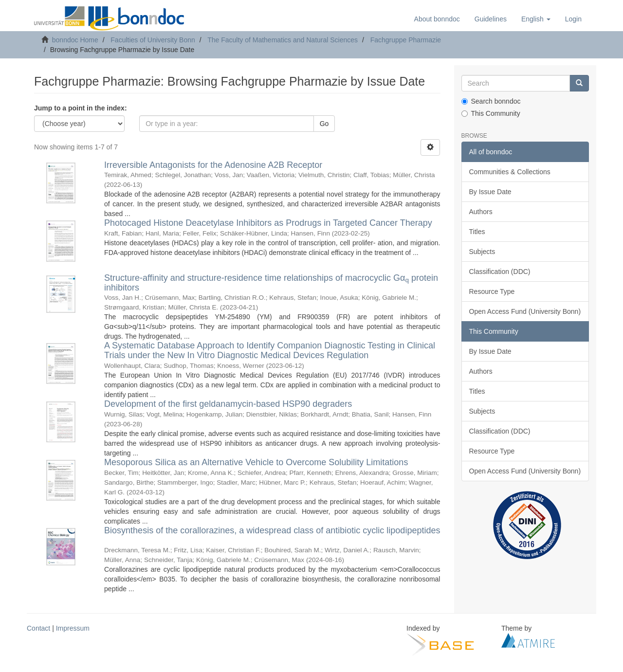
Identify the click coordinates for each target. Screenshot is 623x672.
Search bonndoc (491, 101)
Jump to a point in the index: (81, 108)
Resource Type (492, 291)
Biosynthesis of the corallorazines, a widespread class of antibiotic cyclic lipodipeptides (272, 530)
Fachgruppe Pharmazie (406, 40)
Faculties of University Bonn (153, 40)
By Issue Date (490, 192)
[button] (536, 19)
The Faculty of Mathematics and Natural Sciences (283, 40)
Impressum (73, 628)
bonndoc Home (75, 40)
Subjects (482, 252)
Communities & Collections (510, 172)
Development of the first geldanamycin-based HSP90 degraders (228, 404)
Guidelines (491, 19)
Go (324, 124)
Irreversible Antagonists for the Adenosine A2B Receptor (213, 165)
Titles (477, 232)
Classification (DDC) (500, 272)
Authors (481, 212)
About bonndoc (437, 19)
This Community (491, 113)
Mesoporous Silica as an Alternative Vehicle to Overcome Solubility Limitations (256, 462)
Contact (38, 628)
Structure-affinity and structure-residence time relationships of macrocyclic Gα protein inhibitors (271, 283)
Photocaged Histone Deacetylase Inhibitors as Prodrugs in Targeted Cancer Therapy (268, 223)
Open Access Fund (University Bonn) (525, 311)
